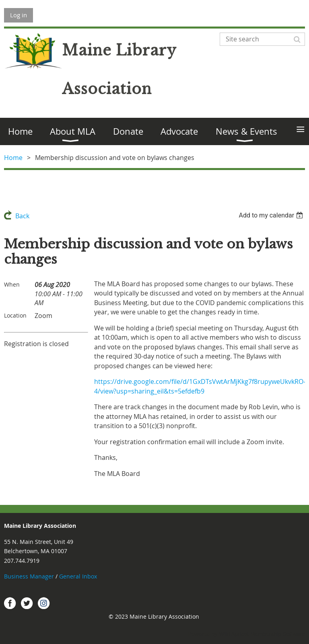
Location (15, 315)
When (12, 284)
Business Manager (29, 576)
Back (22, 216)
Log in (19, 15)
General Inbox (79, 576)
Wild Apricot (234, 634)
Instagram (44, 603)
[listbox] (272, 215)
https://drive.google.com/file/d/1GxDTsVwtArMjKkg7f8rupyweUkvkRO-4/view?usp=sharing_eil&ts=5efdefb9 (200, 386)
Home (13, 158)
